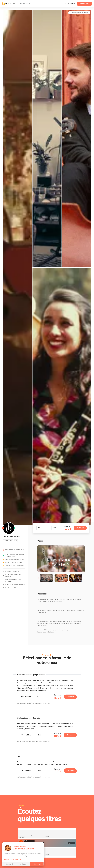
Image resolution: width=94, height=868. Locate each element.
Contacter (80, 528)
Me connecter (84, 4)
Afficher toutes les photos (80, 13)
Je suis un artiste (70, 4)
